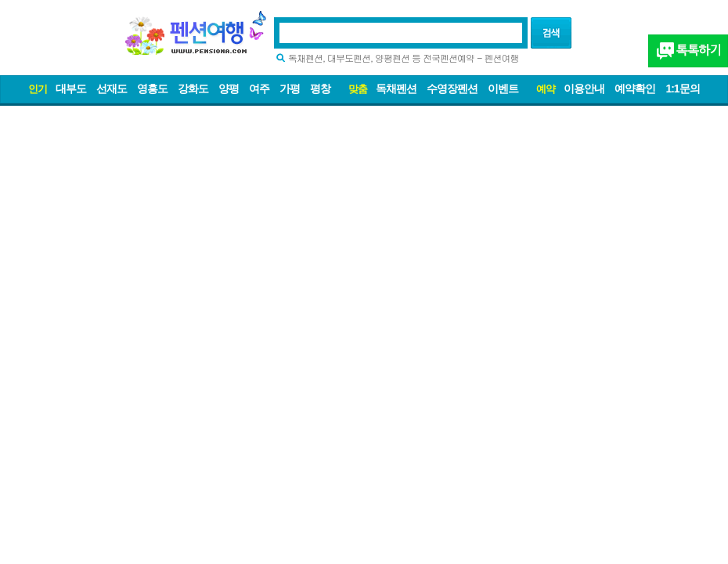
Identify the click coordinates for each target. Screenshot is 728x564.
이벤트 (503, 89)
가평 (290, 89)
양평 (229, 89)
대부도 (71, 89)
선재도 (112, 89)
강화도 (193, 89)
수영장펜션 (452, 89)
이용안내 (584, 89)
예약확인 (635, 89)
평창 (320, 89)
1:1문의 (682, 89)
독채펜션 (396, 89)
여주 (259, 89)
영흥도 (152, 89)
